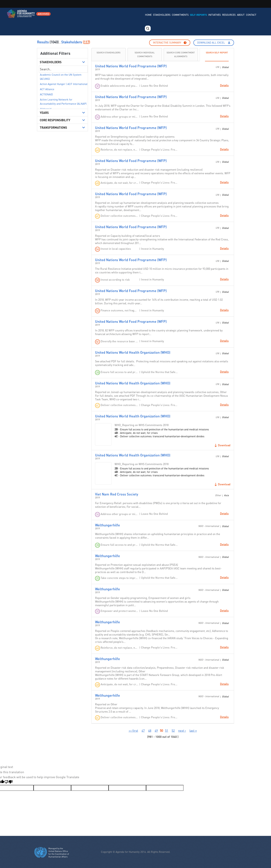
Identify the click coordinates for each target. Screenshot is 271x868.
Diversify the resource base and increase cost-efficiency (119, 341)
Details (224, 85)
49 (156, 730)
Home (148, 15)
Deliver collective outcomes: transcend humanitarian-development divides (119, 216)
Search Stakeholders (109, 53)
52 (173, 730)
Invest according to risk (115, 280)
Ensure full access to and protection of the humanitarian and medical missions (119, 372)
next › (182, 730)
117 (86, 42)
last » (193, 730)
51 (167, 730)
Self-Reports (198, 15)
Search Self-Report (217, 53)
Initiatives (214, 15)
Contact (251, 15)
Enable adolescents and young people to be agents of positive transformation (119, 86)
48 (150, 730)
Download (224, 445)
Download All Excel (211, 42)
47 (143, 730)
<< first (133, 730)
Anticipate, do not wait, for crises (119, 183)
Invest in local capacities (116, 249)
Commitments (180, 15)
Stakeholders (162, 15)
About (241, 15)
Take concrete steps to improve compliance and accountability (119, 578)
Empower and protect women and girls (119, 611)
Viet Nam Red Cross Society (117, 494)
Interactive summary (167, 42)
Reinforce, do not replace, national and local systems (119, 149)
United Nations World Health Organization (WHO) (133, 352)
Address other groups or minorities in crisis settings (119, 116)
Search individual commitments (145, 54)
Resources (229, 15)
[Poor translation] (8, 782)
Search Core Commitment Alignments (181, 54)
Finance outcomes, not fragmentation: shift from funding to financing (119, 310)
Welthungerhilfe (108, 525)
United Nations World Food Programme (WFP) (131, 66)
